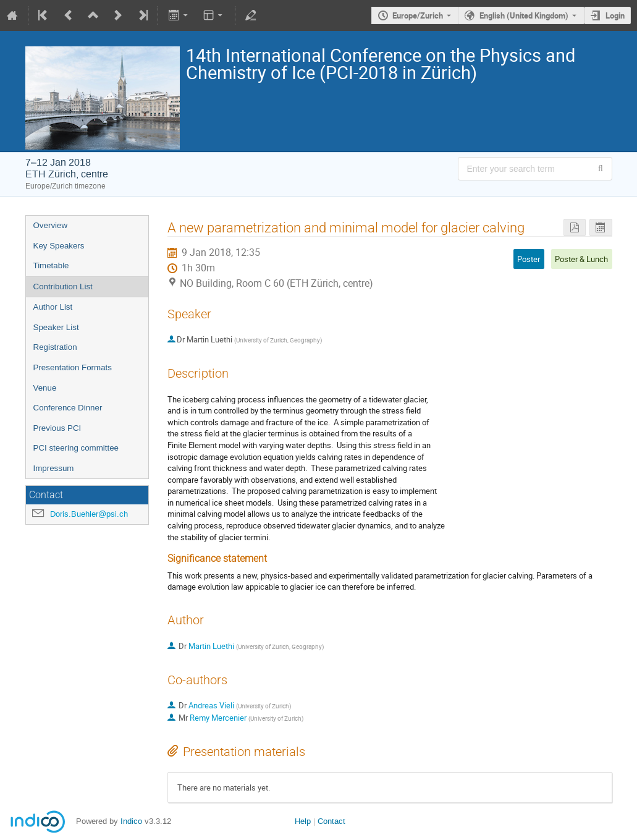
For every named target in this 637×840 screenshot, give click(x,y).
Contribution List (63, 286)
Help (303, 821)
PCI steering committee (76, 448)
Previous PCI (57, 428)
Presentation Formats (73, 367)
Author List (53, 307)
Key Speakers (59, 246)
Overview (51, 225)
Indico (131, 821)
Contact (331, 821)
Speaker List (56, 327)
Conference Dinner (68, 408)
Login (615, 15)
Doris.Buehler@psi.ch (89, 514)
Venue (45, 388)
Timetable (51, 265)
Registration (55, 347)
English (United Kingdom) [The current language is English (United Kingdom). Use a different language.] (524, 15)
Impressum (54, 468)
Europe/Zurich (418, 15)
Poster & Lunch (581, 259)
